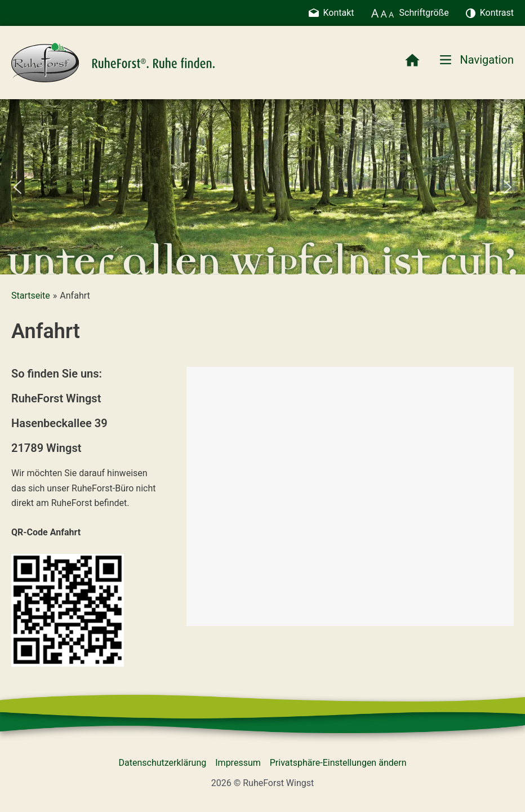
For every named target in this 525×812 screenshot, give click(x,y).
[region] (262, 187)
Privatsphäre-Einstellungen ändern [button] (338, 763)
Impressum (238, 763)
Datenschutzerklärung (163, 763)
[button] (17, 187)
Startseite (31, 296)
